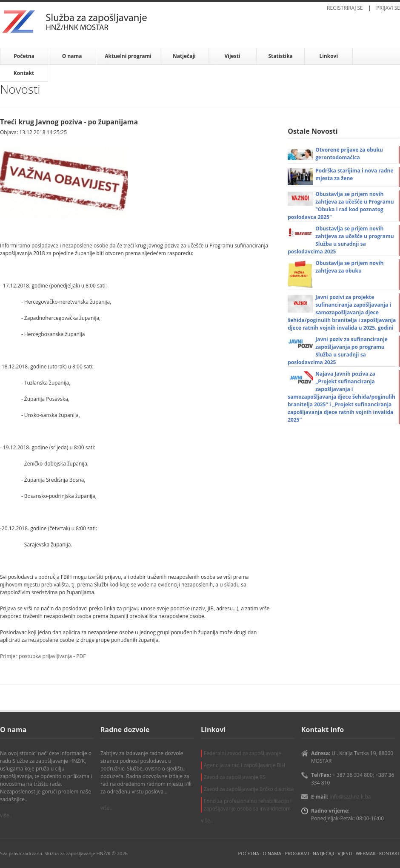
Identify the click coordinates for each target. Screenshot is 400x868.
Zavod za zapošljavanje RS (235, 777)
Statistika (280, 56)
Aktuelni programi (128, 56)
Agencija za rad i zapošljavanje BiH (244, 765)
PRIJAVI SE (388, 8)
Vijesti (232, 56)
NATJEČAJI (323, 853)
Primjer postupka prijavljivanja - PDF (43, 656)
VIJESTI (345, 853)
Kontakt (24, 73)
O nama (72, 56)
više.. (6, 815)
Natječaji (184, 56)
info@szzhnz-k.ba (350, 797)
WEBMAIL (366, 853)
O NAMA (272, 853)
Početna (24, 56)
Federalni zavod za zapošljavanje (243, 753)
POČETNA (248, 853)
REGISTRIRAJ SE (345, 8)
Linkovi (329, 56)
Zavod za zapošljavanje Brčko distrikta (249, 789)
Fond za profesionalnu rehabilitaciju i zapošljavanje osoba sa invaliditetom (248, 805)
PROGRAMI (297, 853)
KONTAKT (390, 853)
